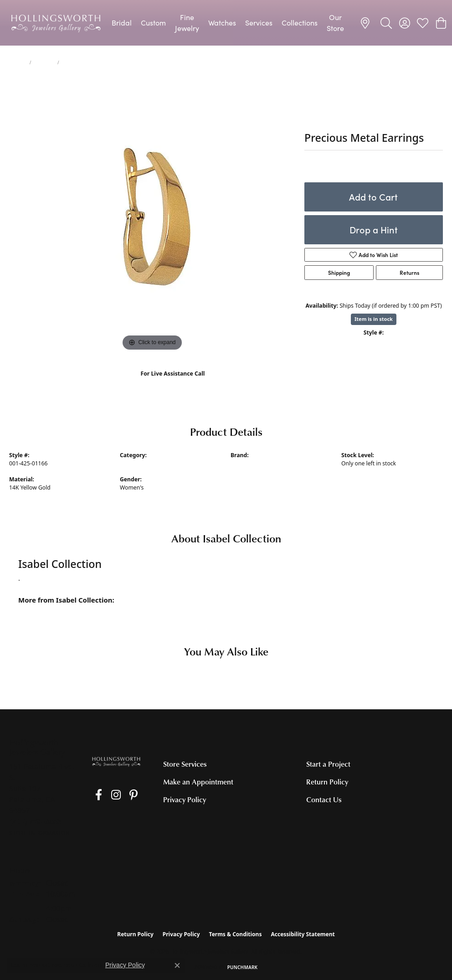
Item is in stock (374, 319)
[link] (367, 23)
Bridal (122, 23)
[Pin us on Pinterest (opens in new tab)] (121, 795)
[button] (386, 23)
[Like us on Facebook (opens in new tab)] (95, 795)
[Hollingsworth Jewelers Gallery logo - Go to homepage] (56, 23)
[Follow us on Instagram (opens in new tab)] (107, 795)
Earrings (44, 62)
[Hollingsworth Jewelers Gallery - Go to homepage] (116, 761)
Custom (153, 23)
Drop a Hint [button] (374, 230)
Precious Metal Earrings (151, 463)
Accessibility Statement (303, 934)
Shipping (339, 273)
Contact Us (324, 799)
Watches (222, 23)
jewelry (18, 62)
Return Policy (327, 782)
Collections (300, 23)
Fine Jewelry (187, 23)
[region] (152, 217)
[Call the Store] (35, 821)
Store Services (185, 764)
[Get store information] (39, 833)
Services (259, 23)
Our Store (335, 23)
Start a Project (328, 764)
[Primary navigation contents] (228, 23)
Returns (409, 273)
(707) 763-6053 (172, 383)
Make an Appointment (198, 782)
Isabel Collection (252, 463)
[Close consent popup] (177, 965)
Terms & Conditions (236, 934)
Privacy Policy (185, 799)
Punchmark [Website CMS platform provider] (243, 967)
